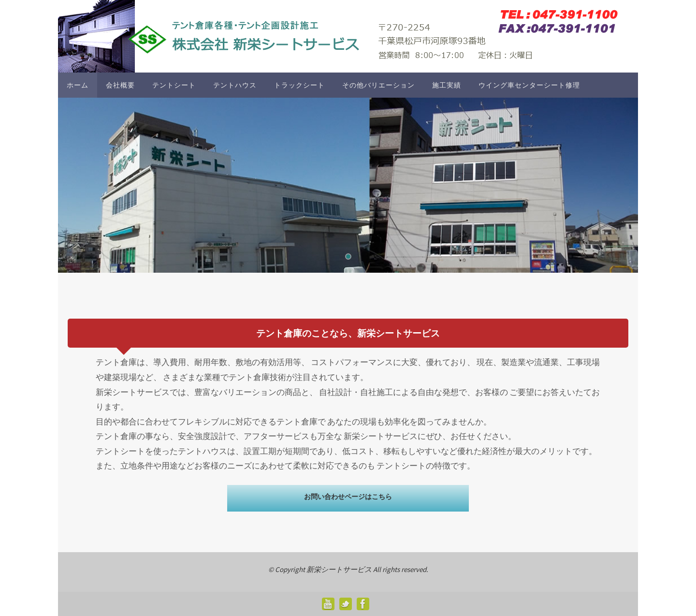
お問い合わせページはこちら (348, 497)
